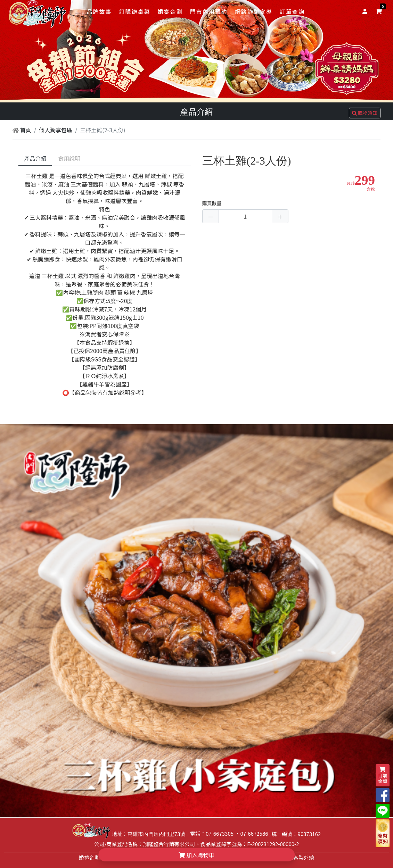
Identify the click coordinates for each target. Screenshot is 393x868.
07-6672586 (254, 833)
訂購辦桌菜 (134, 11)
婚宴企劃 (170, 11)
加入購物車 (197, 855)
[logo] (38, 12)
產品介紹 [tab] (35, 158)
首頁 (22, 130)
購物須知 (365, 113)
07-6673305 (220, 833)
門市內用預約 (209, 11)
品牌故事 (99, 11)
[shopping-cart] (379, 11)
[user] (366, 11)
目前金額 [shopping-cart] (383, 775)
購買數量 (212, 203)
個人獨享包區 (56, 130)
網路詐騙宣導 (254, 11)
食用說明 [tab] (69, 158)
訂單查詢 (292, 11)
